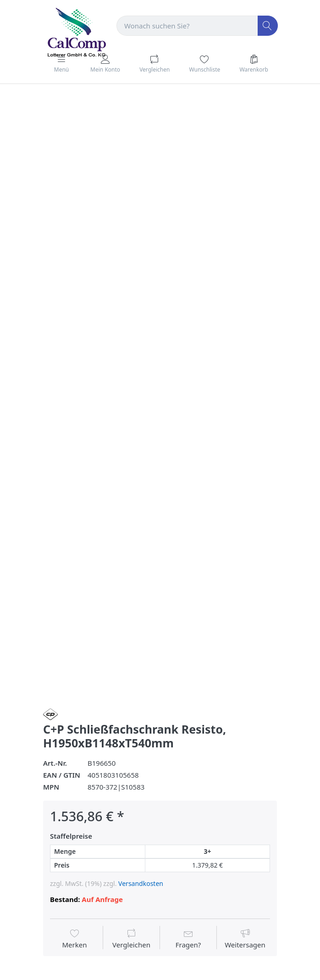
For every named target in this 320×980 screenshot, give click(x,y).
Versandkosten (141, 883)
